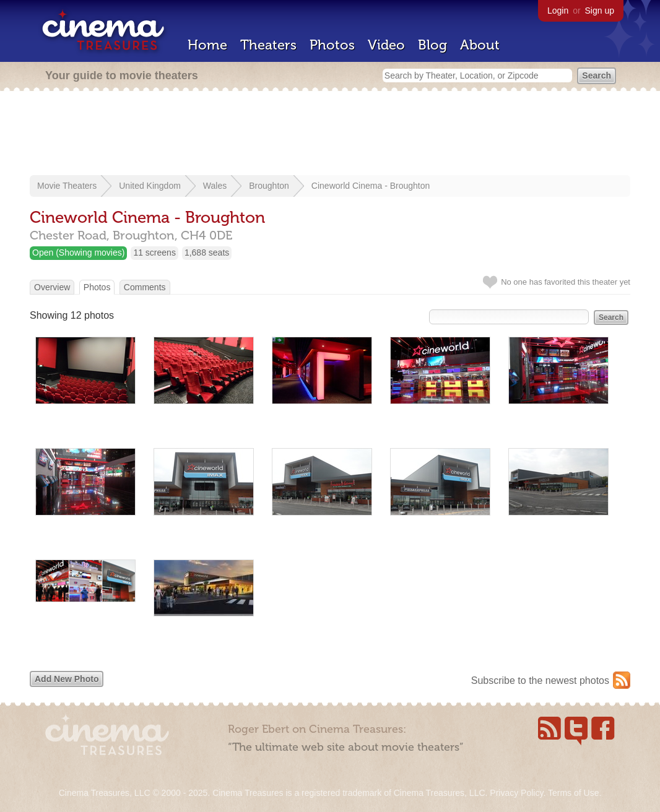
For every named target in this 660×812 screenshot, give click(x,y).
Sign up (600, 11)
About (480, 45)
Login (558, 11)
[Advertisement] (330, 134)
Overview (52, 287)
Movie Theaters (67, 186)
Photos (332, 45)
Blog (432, 45)
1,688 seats (207, 253)
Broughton (269, 186)
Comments (145, 287)
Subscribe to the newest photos (540, 680)
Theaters (268, 45)
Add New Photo (67, 679)
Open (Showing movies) (78, 253)
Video (386, 45)
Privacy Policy (516, 793)
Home (207, 45)
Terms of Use (573, 793)
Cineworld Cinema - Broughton (371, 186)
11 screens (154, 253)
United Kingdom (150, 186)
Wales (215, 186)
